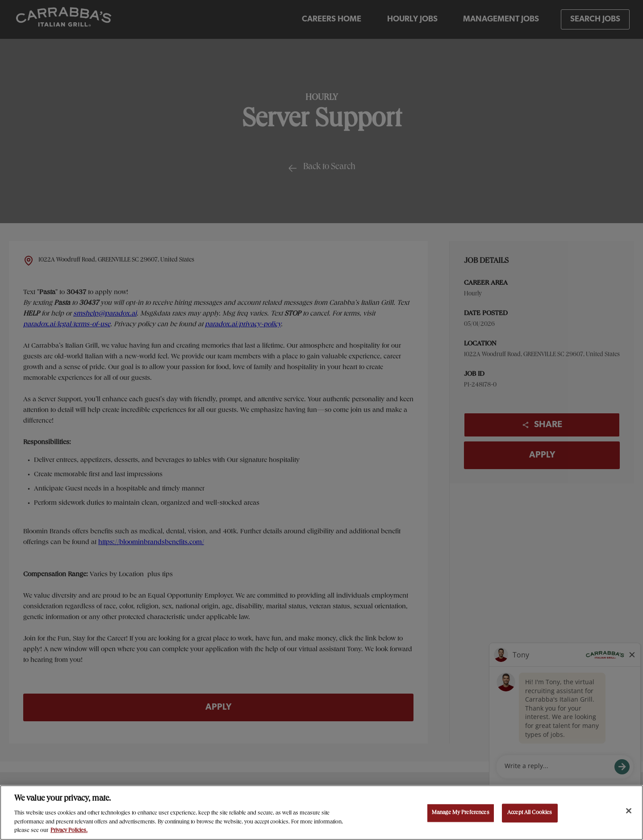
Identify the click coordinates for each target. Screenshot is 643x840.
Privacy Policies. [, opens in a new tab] (69, 831)
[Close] (629, 811)
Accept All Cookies (530, 813)
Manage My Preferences (461, 813)
